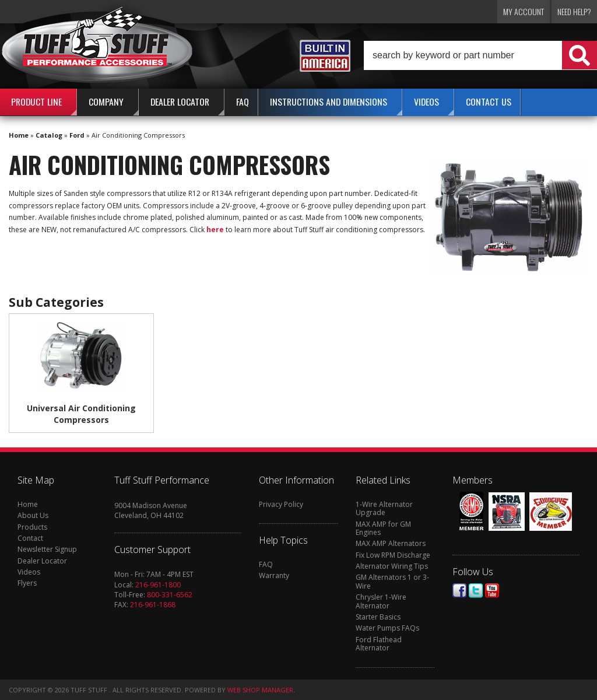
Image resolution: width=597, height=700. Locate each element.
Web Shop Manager (260, 690)
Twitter (476, 591)
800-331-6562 (170, 595)
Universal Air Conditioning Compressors (81, 414)
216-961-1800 (158, 585)
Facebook (459, 591)
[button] (480, 55)
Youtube (492, 591)
